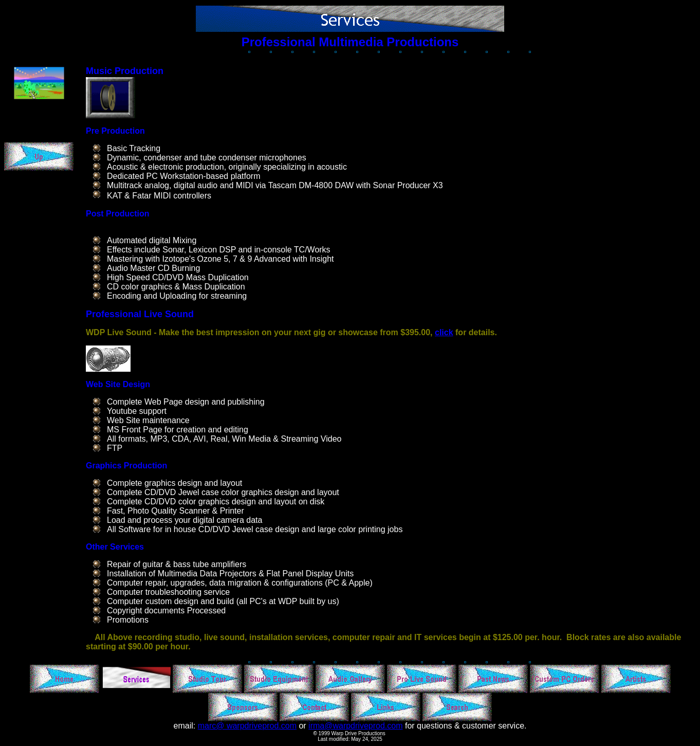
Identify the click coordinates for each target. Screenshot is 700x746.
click (444, 332)
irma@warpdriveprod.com (355, 726)
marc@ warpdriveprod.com (247, 726)
